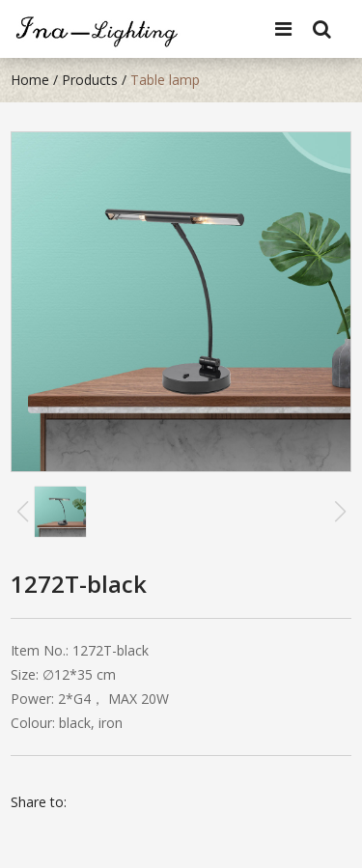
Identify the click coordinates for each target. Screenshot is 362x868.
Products (90, 80)
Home (30, 80)
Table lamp (165, 80)
